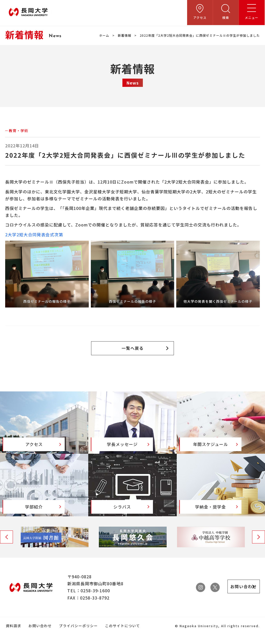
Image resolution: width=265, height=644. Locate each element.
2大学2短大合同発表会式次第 (34, 234)
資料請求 (13, 635)
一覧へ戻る (133, 348)
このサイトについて (120, 635)
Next (259, 547)
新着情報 (124, 35)
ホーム (104, 35)
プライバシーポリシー (77, 635)
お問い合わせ (39, 635)
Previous (6, 547)
